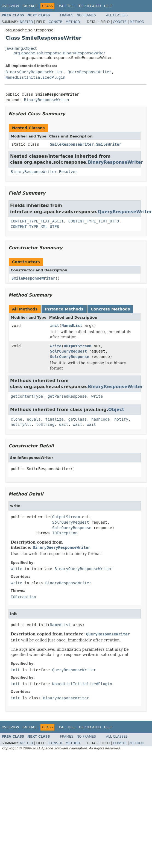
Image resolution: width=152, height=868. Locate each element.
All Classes (117, 15)
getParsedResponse (67, 396)
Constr (55, 22)
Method (73, 22)
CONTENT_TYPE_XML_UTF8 (35, 227)
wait (64, 424)
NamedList (72, 325)
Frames (67, 15)
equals (34, 419)
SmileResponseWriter (33, 278)
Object (116, 410)
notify (121, 419)
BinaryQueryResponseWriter (34, 72)
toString (45, 424)
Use (61, 6)
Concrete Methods (110, 309)
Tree (71, 6)
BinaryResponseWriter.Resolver (44, 172)
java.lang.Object (21, 48)
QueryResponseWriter (90, 72)
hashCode (100, 419)
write (56, 346)
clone (16, 419)
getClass (78, 419)
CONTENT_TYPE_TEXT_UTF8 (94, 221)
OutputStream (78, 346)
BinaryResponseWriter (47, 100)
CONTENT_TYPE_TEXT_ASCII (37, 221)
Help (108, 6)
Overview (10, 6)
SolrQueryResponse (70, 357)
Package (30, 6)
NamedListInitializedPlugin (35, 77)
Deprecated (90, 6)
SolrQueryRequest (68, 351)
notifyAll (21, 424)
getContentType (27, 396)
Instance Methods (64, 309)
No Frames (86, 15)
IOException (65, 533)
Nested (26, 22)
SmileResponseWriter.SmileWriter (86, 144)
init (55, 325)
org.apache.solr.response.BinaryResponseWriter (59, 53)
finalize (54, 419)
